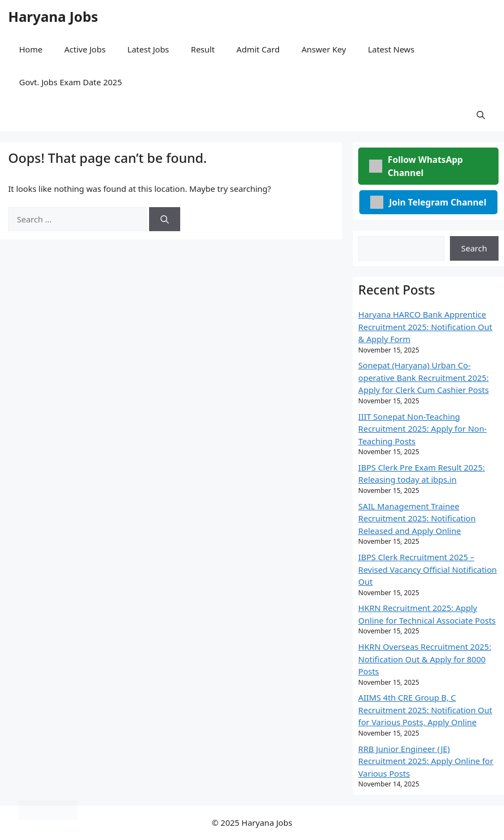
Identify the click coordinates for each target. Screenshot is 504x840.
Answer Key (324, 49)
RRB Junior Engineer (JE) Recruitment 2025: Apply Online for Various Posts (426, 761)
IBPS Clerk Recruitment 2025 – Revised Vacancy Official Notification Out (428, 569)
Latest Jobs (148, 49)
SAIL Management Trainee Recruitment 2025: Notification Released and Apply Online (417, 518)
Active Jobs (85, 49)
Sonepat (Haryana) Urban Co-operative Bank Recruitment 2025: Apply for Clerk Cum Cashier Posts (423, 377)
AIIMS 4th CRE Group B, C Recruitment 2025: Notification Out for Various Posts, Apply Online (425, 710)
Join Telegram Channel (428, 202)
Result (203, 49)
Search (474, 248)
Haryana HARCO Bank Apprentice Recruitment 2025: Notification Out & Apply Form (425, 327)
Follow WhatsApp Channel (416, 166)
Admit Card (258, 49)
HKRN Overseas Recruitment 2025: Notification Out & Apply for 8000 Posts (425, 659)
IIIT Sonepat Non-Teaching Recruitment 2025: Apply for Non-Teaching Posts (422, 429)
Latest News (391, 49)
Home (31, 49)
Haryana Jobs (53, 16)
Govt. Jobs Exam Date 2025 (70, 82)
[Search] (165, 219)
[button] (481, 115)
